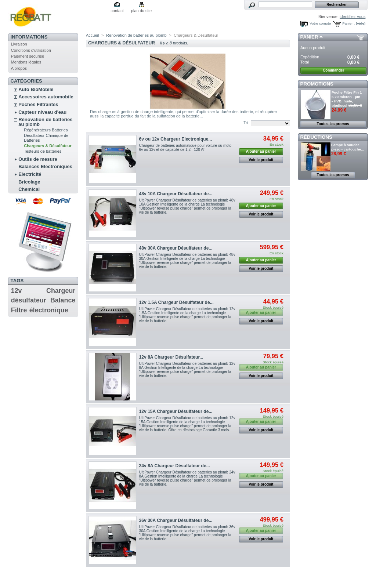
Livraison (19, 44)
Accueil (92, 35)
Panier (309, 37)
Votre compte (320, 23)
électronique (49, 310)
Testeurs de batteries (43, 151)
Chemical (29, 189)
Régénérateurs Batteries (46, 130)
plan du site (141, 11)
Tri (246, 123)
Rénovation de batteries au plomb (45, 122)
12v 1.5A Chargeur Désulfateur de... (176, 302)
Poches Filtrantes (38, 104)
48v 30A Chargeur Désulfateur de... (176, 248)
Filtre (19, 310)
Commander (333, 70)
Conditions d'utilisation (31, 50)
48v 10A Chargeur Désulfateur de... (176, 194)
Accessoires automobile (46, 97)
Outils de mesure (38, 159)
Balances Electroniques (45, 166)
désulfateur (29, 300)
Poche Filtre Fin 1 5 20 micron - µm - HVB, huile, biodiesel (347, 99)
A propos (19, 68)
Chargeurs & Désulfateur (48, 146)
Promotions (317, 84)
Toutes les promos (333, 124)
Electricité (30, 174)
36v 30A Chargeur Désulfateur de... (176, 520)
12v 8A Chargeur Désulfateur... (171, 357)
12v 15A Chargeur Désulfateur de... (176, 411)
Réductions (316, 137)
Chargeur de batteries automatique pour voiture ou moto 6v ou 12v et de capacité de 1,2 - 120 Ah (185, 148)
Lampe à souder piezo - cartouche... (348, 147)
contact (117, 11)
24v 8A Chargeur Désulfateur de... (175, 466)
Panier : (348, 23)
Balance (63, 300)
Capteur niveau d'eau (42, 112)
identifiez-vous (352, 17)
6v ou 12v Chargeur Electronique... (176, 139)
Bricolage (29, 182)
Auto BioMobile (36, 89)
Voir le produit (261, 160)
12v (17, 291)
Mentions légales (26, 62)
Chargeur (61, 291)
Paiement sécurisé (28, 56)
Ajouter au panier (261, 151)
